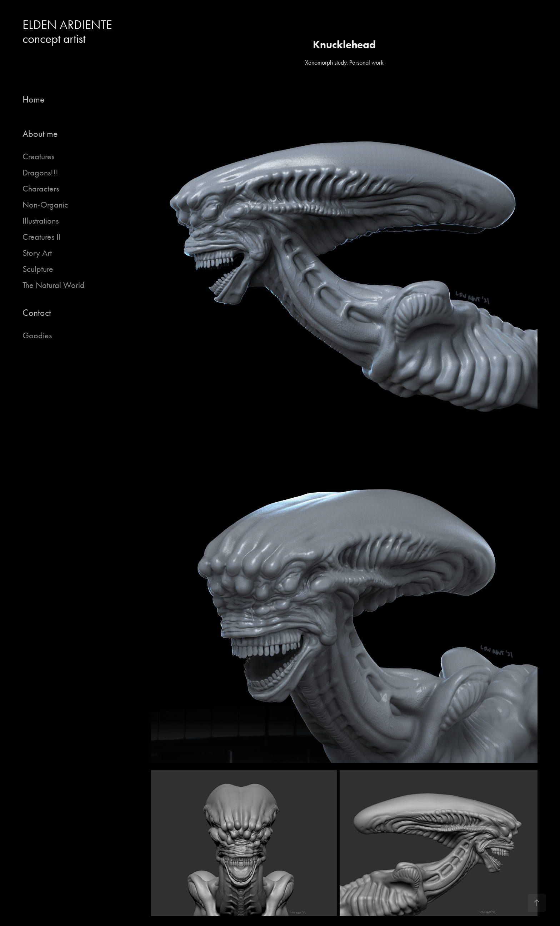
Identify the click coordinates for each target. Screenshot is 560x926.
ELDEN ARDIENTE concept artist (70, 32)
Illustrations (41, 221)
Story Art (37, 253)
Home (34, 99)
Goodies (37, 335)
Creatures (38, 156)
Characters (41, 189)
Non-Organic (45, 205)
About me (40, 134)
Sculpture (38, 269)
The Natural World (54, 285)
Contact (37, 313)
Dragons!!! (40, 173)
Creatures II (42, 237)
